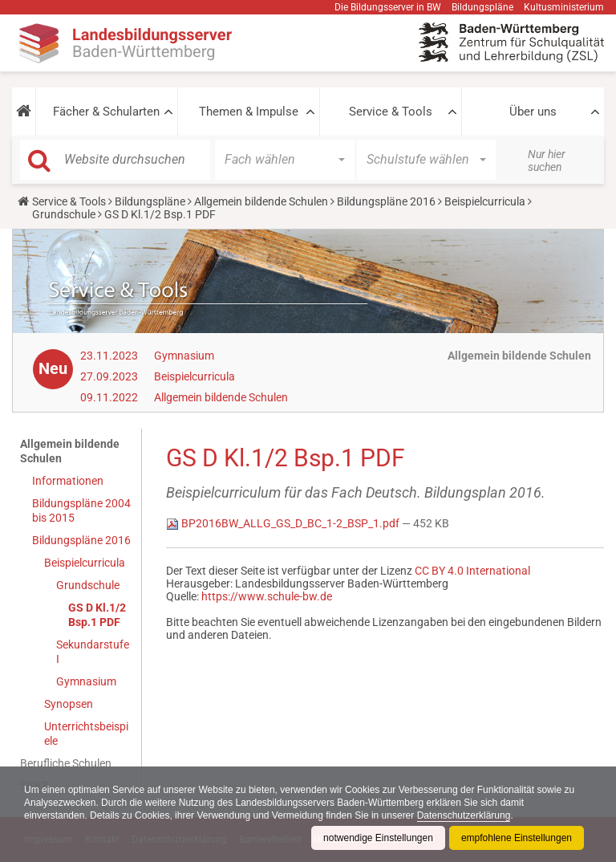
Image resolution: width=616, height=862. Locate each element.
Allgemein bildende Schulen (261, 201)
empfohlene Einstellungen (517, 838)
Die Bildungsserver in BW (388, 7)
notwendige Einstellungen (378, 838)
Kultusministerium (564, 7)
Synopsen (69, 704)
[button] (24, 112)
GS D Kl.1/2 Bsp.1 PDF (97, 615)
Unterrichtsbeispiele (86, 734)
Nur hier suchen (547, 161)
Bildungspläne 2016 (386, 201)
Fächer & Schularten (106, 112)
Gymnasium (184, 356)
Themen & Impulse (249, 112)
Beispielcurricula (485, 201)
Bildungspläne (482, 7)
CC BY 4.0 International (472, 571)
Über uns (533, 112)
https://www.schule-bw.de (267, 596)
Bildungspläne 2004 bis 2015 (81, 510)
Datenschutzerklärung (464, 815)
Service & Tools (391, 112)
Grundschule (64, 214)
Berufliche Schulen (66, 763)
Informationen (68, 481)
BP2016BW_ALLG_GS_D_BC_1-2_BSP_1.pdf (284, 523)
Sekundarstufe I (93, 652)
